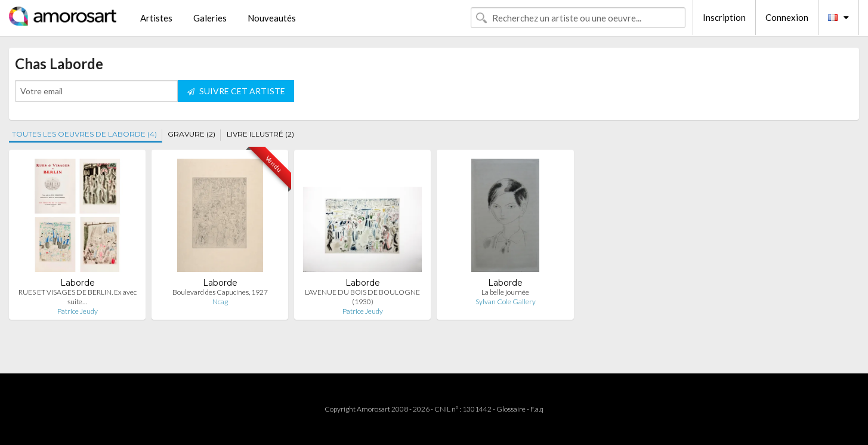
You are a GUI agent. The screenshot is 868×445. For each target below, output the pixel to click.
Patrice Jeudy (78, 311)
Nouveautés (272, 18)
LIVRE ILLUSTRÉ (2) (260, 134)
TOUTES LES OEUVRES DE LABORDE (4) (84, 134)
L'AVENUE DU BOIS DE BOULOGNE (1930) (362, 297)
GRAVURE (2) (191, 134)
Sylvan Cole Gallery (506, 302)
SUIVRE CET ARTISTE (236, 91)
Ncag (220, 302)
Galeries (210, 18)
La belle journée (505, 292)
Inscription (724, 17)
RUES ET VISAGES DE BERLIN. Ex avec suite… (78, 297)
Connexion (787, 17)
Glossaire (511, 409)
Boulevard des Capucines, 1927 (220, 292)
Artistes (156, 18)
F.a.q (537, 409)
